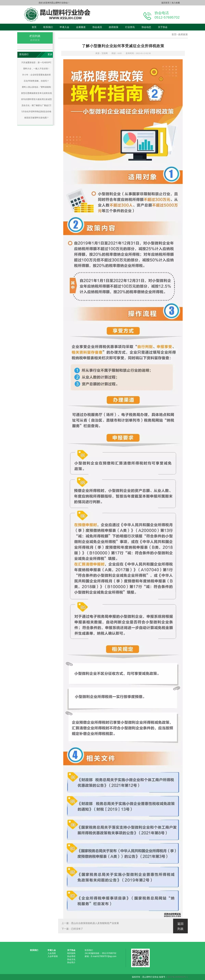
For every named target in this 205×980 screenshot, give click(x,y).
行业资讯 (130, 27)
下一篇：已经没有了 (72, 929)
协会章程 (71, 956)
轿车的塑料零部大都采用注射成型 (36, 99)
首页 (34, 27)
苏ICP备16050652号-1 (178, 977)
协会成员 (97, 27)
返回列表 (180, 926)
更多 (50, 54)
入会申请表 (53, 956)
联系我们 (48, 27)
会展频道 (81, 27)
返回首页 (165, 3)
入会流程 (52, 953)
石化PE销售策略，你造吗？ (36, 81)
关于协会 (163, 27)
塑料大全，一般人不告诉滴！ (36, 69)
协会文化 (71, 959)
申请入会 (64, 27)
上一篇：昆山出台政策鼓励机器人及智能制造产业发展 (90, 923)
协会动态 (146, 27)
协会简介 (71, 962)
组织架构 (71, 953)
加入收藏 (176, 3)
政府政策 (114, 27)
